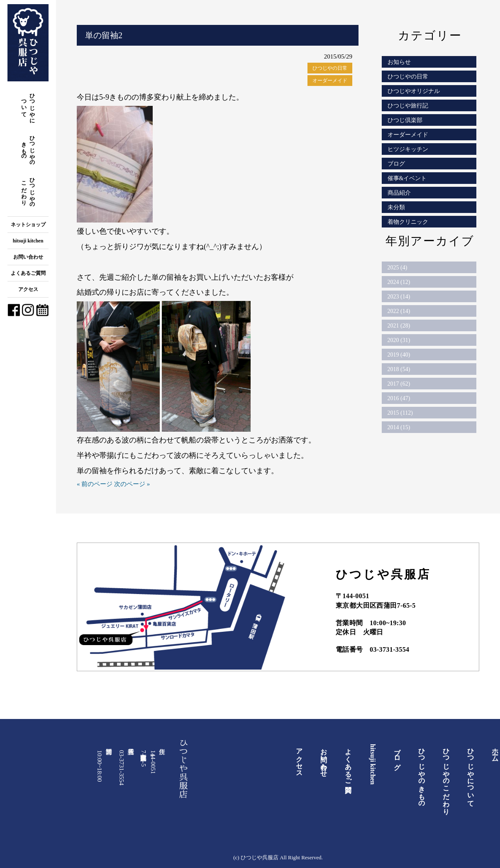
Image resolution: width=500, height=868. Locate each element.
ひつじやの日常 (330, 68)
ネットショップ (28, 225)
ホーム (495, 751)
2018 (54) (399, 369)
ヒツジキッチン (408, 149)
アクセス (28, 289)
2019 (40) (399, 355)
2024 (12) (399, 282)
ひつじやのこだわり (28, 189)
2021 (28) (399, 326)
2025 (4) (398, 268)
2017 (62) (399, 384)
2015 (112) (400, 413)
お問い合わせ (28, 257)
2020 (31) (399, 340)
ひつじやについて (28, 105)
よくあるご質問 (28, 273)
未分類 (396, 207)
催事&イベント (407, 178)
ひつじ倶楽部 (405, 120)
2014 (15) (399, 427)
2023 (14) (399, 297)
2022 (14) (399, 311)
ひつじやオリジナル (414, 91)
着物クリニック (408, 222)
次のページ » (132, 484)
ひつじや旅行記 (408, 106)
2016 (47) (399, 398)
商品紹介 (399, 193)
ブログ (396, 164)
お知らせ (399, 62)
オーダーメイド (330, 81)
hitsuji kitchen (28, 241)
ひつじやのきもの (28, 148)
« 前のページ (95, 484)
